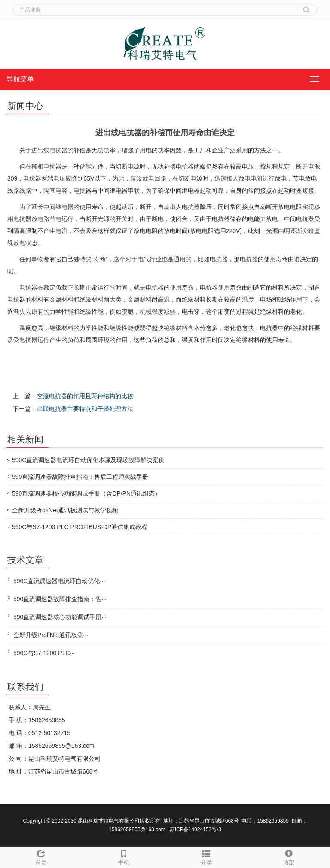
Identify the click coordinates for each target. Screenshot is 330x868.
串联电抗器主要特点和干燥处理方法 (85, 409)
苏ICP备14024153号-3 (196, 829)
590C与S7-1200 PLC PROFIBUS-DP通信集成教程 (80, 527)
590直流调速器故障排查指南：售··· (60, 599)
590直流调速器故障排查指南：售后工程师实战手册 (80, 477)
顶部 (289, 856)
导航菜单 (20, 79)
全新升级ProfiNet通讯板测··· (51, 635)
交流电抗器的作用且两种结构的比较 (85, 396)
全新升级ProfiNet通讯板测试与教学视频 (65, 510)
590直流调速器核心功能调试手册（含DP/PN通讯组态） (86, 493)
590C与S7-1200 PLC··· (44, 653)
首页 (41, 856)
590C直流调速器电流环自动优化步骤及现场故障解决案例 (88, 460)
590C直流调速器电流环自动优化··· (59, 581)
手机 (124, 856)
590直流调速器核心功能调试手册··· (60, 617)
